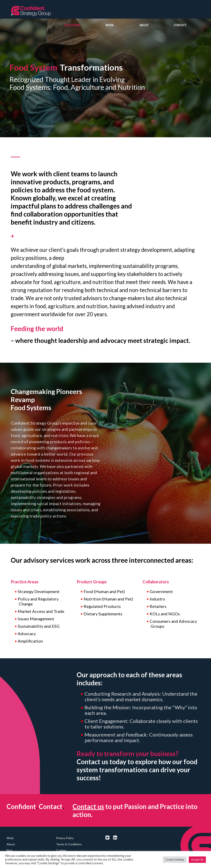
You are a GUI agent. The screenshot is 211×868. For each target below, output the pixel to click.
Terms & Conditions (69, 844)
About (11, 844)
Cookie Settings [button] (175, 860)
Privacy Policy (65, 838)
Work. (110, 25)
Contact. (180, 25)
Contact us (88, 806)
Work (10, 838)
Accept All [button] (197, 860)
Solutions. (73, 25)
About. (144, 25)
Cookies (61, 850)
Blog (9, 850)
